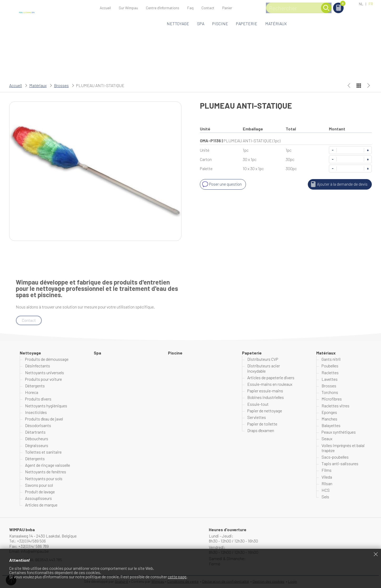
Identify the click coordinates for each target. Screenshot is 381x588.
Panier (338, 4)
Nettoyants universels (44, 373)
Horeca (32, 392)
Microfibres (332, 399)
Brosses (61, 85)
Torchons (330, 392)
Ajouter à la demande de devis (338, 184)
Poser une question (222, 184)
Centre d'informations (163, 8)
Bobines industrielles (266, 398)
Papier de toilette (262, 424)
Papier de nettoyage (265, 411)
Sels (325, 497)
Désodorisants (38, 426)
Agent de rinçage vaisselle (48, 465)
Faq (190, 8)
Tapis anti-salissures (340, 464)
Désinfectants (38, 366)
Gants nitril (331, 359)
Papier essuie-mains (265, 391)
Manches (329, 419)
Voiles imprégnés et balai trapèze (343, 448)
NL (361, 4)
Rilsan (327, 484)
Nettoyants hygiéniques (46, 406)
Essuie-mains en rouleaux (270, 384)
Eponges (329, 412)
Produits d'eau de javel (44, 419)
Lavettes (330, 379)
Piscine (220, 24)
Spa (201, 24)
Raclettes (330, 373)
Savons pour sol (39, 485)
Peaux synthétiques (339, 432)
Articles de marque (41, 505)
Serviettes (257, 417)
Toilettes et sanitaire (43, 452)
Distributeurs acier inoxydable (264, 369)
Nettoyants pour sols (44, 479)
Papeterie (247, 24)
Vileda (327, 477)
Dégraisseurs (37, 446)
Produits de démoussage (47, 359)
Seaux (327, 439)
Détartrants (35, 432)
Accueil (105, 8)
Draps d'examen (261, 431)
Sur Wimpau (128, 8)
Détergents (35, 386)
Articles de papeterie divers (271, 378)
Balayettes (331, 426)
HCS (326, 490)
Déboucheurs (37, 439)
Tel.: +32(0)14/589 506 (29, 541)
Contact (208, 8)
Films (326, 471)
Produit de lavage (40, 492)
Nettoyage (178, 24)
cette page (177, 577)
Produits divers (38, 399)
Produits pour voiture (43, 379)
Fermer (376, 554)
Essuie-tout (258, 404)
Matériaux (276, 24)
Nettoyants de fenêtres (46, 472)
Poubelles (330, 366)
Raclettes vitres (335, 406)
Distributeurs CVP (263, 359)
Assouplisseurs (38, 498)
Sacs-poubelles (335, 457)
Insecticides (36, 412)
